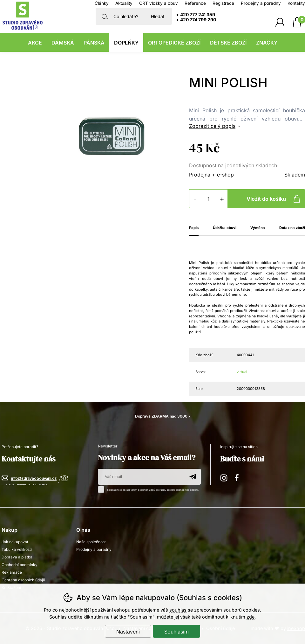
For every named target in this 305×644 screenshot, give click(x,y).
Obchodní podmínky (20, 565)
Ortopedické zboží (174, 43)
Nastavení (128, 632)
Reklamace (12, 572)
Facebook (239, 477)
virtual (242, 372)
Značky (267, 43)
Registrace (223, 3)
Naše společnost (91, 542)
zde (251, 617)
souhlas (178, 610)
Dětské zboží (228, 43)
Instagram (224, 477)
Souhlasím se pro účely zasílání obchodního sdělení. (150, 489)
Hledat (158, 16)
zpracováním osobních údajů (139, 490)
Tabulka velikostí (17, 549)
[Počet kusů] (208, 199)
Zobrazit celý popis (212, 126)
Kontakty (296, 3)
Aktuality (124, 3)
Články (102, 3)
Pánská (94, 43)
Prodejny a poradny (261, 3)
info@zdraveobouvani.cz (34, 479)
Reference (195, 3)
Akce (35, 43)
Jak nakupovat (15, 542)
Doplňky (126, 43)
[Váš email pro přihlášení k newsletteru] (141, 477)
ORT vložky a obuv (159, 3)
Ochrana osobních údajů (23, 580)
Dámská (63, 43)
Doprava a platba (17, 557)
